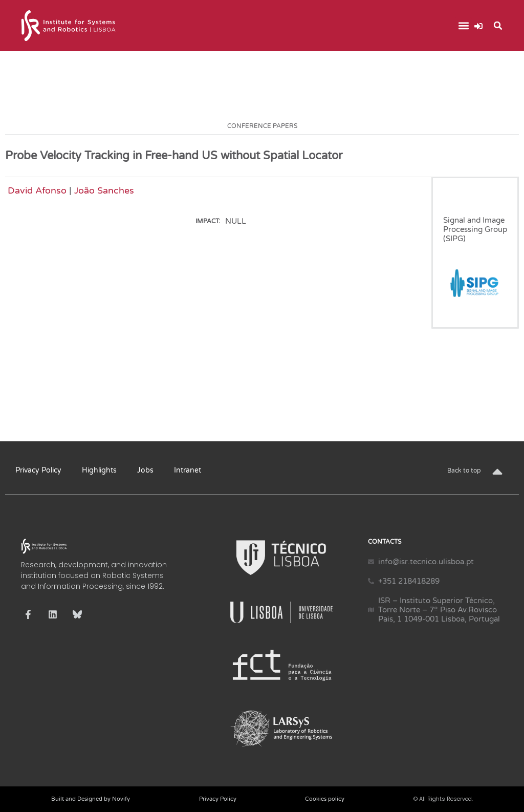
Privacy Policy (38, 470)
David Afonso (37, 190)
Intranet (188, 470)
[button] (463, 26)
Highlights (99, 470)
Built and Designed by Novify (91, 799)
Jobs (145, 470)
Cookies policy (325, 799)
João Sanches (104, 190)
